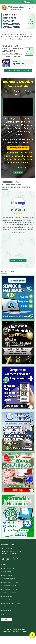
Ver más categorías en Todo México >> (18, 71)
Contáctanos (18, 173)
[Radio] (17, 559)
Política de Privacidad (10, 607)
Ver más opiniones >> (18, 260)
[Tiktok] (13, 559)
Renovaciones (7, 596)
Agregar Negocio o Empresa (18, 148)
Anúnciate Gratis (8, 572)
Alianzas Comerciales (10, 600)
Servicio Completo (9, 579)
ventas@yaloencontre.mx (13, 551)
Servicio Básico (8, 575)
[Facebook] (3, 559)
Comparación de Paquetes (11, 582)
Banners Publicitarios (10, 589)
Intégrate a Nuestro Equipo (11, 603)
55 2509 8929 (12, 554)
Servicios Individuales (10, 586)
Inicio (4, 565)
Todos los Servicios (9, 593)
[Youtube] (8, 559)
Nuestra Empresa (8, 568)
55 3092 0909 (8, 549)
